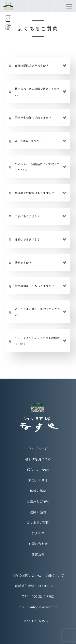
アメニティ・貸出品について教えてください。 (37, 167)
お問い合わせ (38, 544)
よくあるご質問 (38, 523)
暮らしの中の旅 (38, 470)
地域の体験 (38, 491)
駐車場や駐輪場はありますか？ (34, 193)
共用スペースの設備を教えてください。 (37, 92)
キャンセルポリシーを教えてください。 (37, 312)
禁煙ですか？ (23, 263)
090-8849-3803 (43, 596)
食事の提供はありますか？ (32, 66)
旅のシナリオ (38, 480)
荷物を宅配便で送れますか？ (33, 118)
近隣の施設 (38, 512)
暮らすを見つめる (38, 459)
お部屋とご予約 (38, 501)
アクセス (38, 533)
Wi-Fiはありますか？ (28, 141)
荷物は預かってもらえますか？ (34, 286)
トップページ (38, 448)
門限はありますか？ (27, 216)
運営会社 (38, 554)
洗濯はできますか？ (27, 239)
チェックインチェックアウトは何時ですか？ (37, 341)
